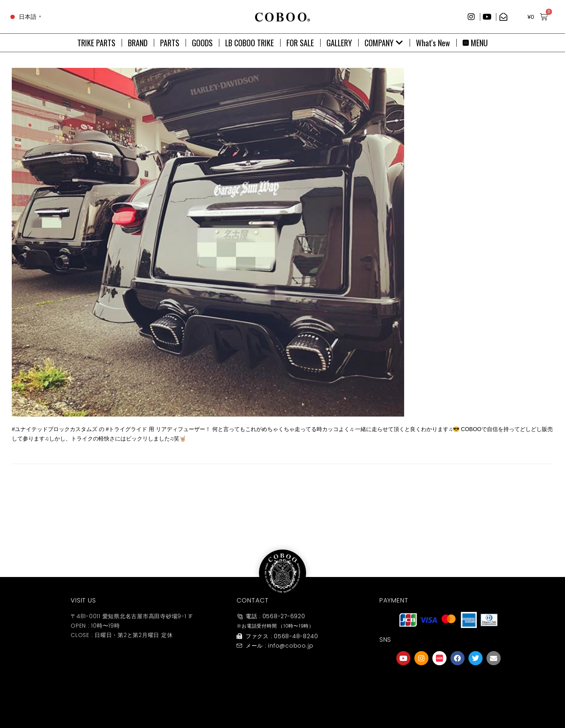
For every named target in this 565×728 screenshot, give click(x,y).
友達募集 (448, 702)
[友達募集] (448, 683)
